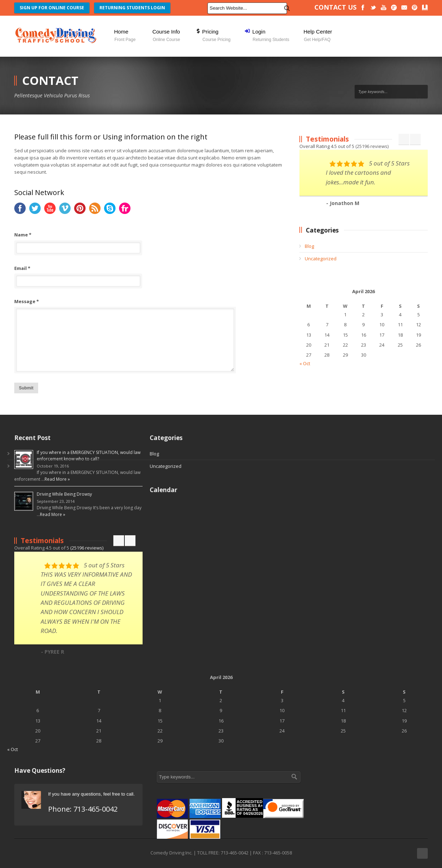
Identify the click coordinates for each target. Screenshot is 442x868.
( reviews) (372, 146)
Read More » (57, 479)
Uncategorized (321, 259)
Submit (26, 388)
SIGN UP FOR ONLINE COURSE (52, 8)
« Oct (305, 363)
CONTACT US (335, 7)
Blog (309, 246)
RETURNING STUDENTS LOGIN (132, 8)
